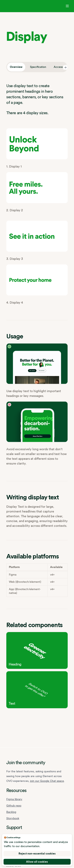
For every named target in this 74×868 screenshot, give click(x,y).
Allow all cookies (37, 862)
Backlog (11, 812)
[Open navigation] (67, 6)
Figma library (14, 799)
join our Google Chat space (47, 781)
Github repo (14, 806)
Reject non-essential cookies (37, 853)
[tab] (16, 67)
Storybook (13, 818)
